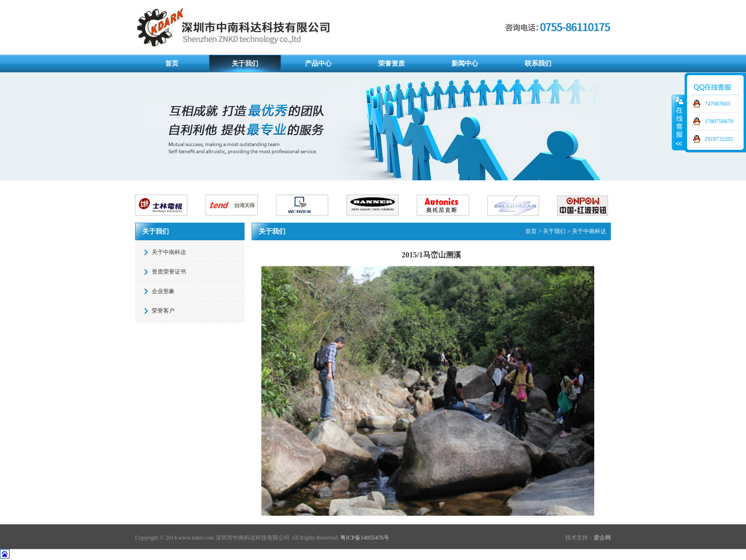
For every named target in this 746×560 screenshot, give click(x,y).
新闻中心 (465, 64)
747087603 (717, 104)
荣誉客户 (163, 311)
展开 (678, 122)
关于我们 (245, 64)
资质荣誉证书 (169, 272)
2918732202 (719, 139)
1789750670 (719, 121)
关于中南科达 (169, 252)
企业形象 (163, 291)
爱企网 (602, 538)
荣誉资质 (392, 64)
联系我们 (538, 64)
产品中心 (318, 64)
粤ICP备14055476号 (365, 538)
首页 (172, 64)
